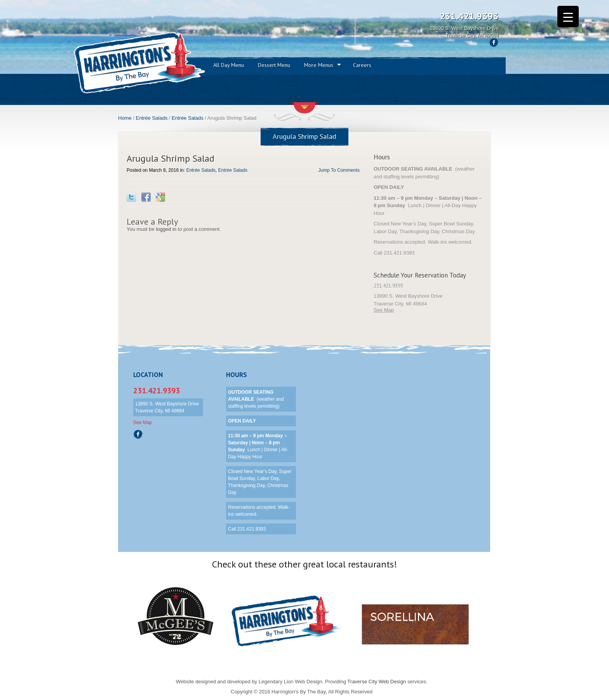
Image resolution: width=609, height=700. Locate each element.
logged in (166, 229)
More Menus (319, 65)
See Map (384, 310)
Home (125, 118)
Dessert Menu (274, 65)
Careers (362, 65)
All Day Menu (229, 65)
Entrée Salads (152, 118)
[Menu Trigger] (568, 17)
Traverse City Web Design (377, 682)
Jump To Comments (339, 170)
